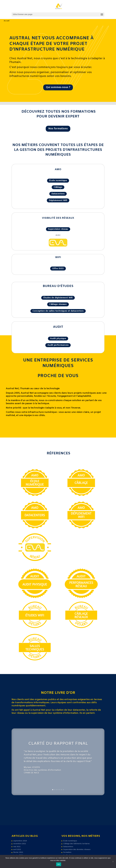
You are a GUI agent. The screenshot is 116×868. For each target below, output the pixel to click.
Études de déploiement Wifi (58, 298)
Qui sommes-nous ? (58, 87)
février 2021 (18, 852)
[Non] (113, 861)
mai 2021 (17, 847)
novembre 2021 (20, 844)
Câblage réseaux (58, 304)
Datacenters (58, 194)
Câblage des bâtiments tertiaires (76, 844)
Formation (67, 852)
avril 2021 (17, 850)
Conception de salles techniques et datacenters (58, 311)
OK (59, 864)
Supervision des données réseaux (77, 850)
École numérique (58, 181)
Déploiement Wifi (58, 200)
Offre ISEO (58, 269)
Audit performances (58, 345)
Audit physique (58, 339)
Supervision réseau (58, 229)
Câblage (58, 187)
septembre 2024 (20, 841)
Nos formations (58, 129)
